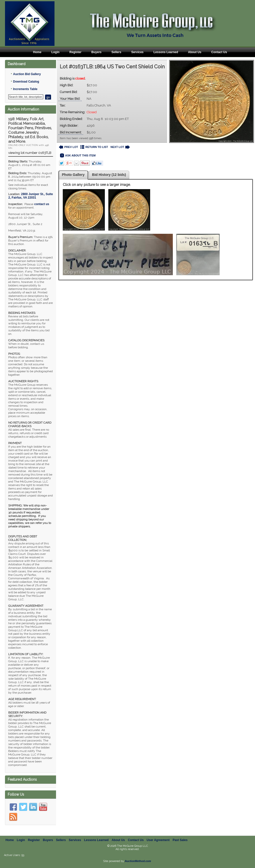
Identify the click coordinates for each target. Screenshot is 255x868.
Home (37, 52)
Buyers (96, 52)
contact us (42, 204)
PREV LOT (68, 147)
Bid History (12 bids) (109, 175)
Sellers (116, 52)
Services (137, 52)
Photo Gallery (73, 175)
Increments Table (25, 89)
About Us (195, 52)
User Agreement (158, 840)
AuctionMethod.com (138, 861)
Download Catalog (26, 82)
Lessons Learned (166, 52)
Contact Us (219, 52)
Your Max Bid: (70, 99)
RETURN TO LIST (94, 147)
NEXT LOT (120, 147)
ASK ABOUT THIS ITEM (78, 156)
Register (75, 52)
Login (55, 52)
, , (31, 196)
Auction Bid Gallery (27, 74)
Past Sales (180, 840)
